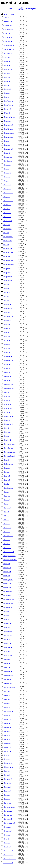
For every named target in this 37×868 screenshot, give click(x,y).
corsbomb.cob (8, 37)
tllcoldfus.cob (8, 249)
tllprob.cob (7, 640)
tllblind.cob (7, 213)
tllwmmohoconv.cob (10, 859)
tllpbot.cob (7, 620)
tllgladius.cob (8, 408)
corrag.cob (7, 33)
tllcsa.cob (6, 289)
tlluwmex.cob (8, 819)
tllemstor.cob (8, 356)
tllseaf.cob (7, 699)
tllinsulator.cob (8, 488)
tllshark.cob (7, 707)
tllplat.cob (7, 628)
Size (26, 9)
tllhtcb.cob (7, 476)
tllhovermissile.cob (9, 452)
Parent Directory (9, 14)
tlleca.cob (7, 344)
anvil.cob (6, 17)
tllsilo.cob (7, 715)
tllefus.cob (7, 348)
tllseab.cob (7, 695)
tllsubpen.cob (8, 751)
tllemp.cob (7, 352)
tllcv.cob (6, 297)
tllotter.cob (7, 616)
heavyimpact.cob (9, 49)
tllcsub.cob (7, 293)
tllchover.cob (8, 241)
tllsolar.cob (7, 723)
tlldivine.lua (7, 320)
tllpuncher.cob (8, 648)
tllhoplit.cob (7, 440)
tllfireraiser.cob (8, 384)
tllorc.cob (6, 612)
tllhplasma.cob (8, 464)
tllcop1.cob (7, 269)
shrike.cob (7, 57)
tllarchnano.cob (8, 149)
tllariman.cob (8, 157)
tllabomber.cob (8, 69)
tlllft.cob (6, 516)
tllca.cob (6, 233)
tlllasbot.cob (7, 508)
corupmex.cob (8, 41)
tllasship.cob (7, 177)
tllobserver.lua (8, 608)
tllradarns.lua (8, 655)
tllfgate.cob (7, 376)
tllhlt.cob (6, 428)
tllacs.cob (6, 85)
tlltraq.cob (7, 795)
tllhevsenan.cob (8, 424)
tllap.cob (6, 141)
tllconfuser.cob (8, 261)
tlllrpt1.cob (7, 544)
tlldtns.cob (7, 336)
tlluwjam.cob (8, 815)
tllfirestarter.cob (8, 388)
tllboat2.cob (7, 217)
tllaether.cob (7, 109)
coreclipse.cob (8, 29)
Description (32, 9)
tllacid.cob (7, 77)
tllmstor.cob (7, 588)
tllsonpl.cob (7, 735)
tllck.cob (6, 245)
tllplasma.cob (8, 624)
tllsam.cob (7, 691)
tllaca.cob (7, 73)
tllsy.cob (6, 755)
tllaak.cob (7, 61)
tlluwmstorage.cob (9, 823)
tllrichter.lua (7, 659)
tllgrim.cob (7, 412)
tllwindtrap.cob (8, 851)
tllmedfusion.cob (9, 552)
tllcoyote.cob (8, 277)
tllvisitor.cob (7, 835)
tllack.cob (7, 81)
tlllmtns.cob (7, 528)
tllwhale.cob (7, 847)
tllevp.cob (7, 368)
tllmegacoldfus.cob (9, 556)
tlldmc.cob (7, 324)
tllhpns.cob (7, 468)
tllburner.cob (7, 229)
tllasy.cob (6, 181)
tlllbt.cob (6, 512)
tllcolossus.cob (8, 253)
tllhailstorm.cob (8, 416)
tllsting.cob (7, 743)
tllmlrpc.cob (7, 572)
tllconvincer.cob (9, 265)
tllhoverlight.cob (9, 448)
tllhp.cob (6, 460)
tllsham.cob (7, 703)
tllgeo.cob (7, 400)
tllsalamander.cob (9, 687)
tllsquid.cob (7, 739)
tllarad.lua (7, 145)
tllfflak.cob (7, 372)
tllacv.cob (7, 93)
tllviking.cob (7, 827)
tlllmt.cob (7, 524)
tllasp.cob (7, 169)
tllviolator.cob (8, 831)
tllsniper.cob (7, 719)
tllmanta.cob (7, 548)
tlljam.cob (7, 496)
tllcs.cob (6, 285)
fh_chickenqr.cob (9, 45)
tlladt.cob (6, 97)
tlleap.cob (7, 340)
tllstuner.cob (7, 747)
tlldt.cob (6, 332)
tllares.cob (7, 153)
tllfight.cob (7, 380)
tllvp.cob (6, 839)
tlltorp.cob (7, 775)
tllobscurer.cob (8, 604)
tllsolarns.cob (8, 727)
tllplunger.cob (8, 632)
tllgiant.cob (7, 404)
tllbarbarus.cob (8, 201)
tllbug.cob (7, 225)
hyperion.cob (8, 53)
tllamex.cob (7, 121)
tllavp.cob (7, 197)
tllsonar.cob (7, 731)
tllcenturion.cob (8, 237)
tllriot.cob (7, 663)
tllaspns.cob (7, 173)
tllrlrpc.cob (7, 667)
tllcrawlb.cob (8, 281)
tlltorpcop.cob (8, 779)
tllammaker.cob (8, 125)
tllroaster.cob (8, 671)
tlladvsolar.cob (8, 105)
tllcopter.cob (7, 273)
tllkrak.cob (7, 500)
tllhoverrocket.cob (9, 456)
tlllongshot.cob (8, 536)
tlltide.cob (7, 771)
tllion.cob (6, 492)
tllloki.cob (7, 532)
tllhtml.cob (7, 484)
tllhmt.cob (7, 436)
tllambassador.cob (9, 117)
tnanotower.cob (8, 863)
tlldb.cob (6, 301)
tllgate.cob (7, 396)
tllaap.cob (7, 65)
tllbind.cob (7, 209)
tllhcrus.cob (7, 420)
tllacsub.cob (7, 89)
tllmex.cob (7, 564)
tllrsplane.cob (8, 683)
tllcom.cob (7, 257)
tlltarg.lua (6, 759)
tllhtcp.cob (7, 480)
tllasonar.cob (7, 165)
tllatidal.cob (7, 185)
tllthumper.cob (8, 767)
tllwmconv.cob (8, 855)
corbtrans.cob (8, 25)
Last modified (21, 9)
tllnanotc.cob (8, 592)
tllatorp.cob (7, 189)
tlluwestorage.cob (9, 807)
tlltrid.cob (7, 799)
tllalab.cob (7, 113)
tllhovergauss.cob (9, 444)
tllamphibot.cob (8, 129)
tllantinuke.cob (8, 137)
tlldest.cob (7, 313)
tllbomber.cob (8, 221)
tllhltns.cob (7, 432)
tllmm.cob (7, 576)
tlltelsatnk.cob (8, 763)
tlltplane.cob (7, 791)
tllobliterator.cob (9, 600)
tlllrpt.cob (7, 540)
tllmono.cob (7, 584)
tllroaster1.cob (8, 675)
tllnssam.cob (7, 596)
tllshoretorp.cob (8, 711)
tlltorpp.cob (7, 783)
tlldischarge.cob (8, 317)
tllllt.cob (6, 520)
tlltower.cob (7, 787)
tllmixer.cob (7, 568)
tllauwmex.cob (8, 193)
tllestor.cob (7, 364)
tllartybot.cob (8, 161)
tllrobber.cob (7, 679)
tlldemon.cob (8, 309)
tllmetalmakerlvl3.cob (10, 560)
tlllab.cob (6, 504)
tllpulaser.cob (8, 644)
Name (10, 9)
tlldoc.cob (7, 328)
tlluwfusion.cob (8, 811)
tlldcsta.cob (7, 305)
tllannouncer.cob (9, 133)
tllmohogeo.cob (8, 580)
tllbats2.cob (7, 205)
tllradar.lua (7, 651)
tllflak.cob (7, 392)
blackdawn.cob (8, 21)
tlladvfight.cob (8, 101)
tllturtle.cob (7, 803)
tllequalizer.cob (8, 360)
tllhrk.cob (7, 472)
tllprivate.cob (8, 636)
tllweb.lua (7, 843)
